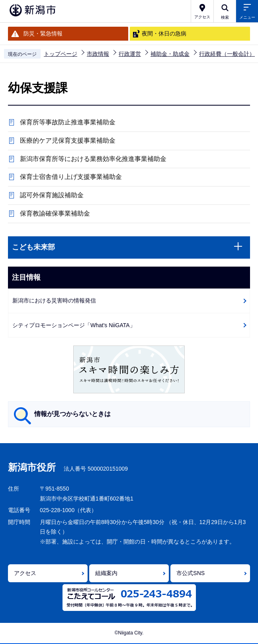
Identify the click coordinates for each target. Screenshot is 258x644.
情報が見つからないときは (72, 414)
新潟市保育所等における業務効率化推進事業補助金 (93, 159)
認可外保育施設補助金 (52, 195)
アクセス (25, 573)
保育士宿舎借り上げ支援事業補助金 (71, 177)
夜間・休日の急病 (164, 33)
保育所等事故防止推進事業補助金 (68, 122)
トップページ (61, 54)
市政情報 (98, 54)
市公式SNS (191, 573)
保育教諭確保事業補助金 (55, 213)
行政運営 (130, 54)
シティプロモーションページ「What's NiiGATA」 (74, 325)
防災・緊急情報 (43, 33)
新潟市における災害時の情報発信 (54, 300)
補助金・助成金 (170, 54)
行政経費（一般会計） (227, 54)
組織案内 (106, 573)
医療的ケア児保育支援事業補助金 (68, 140)
